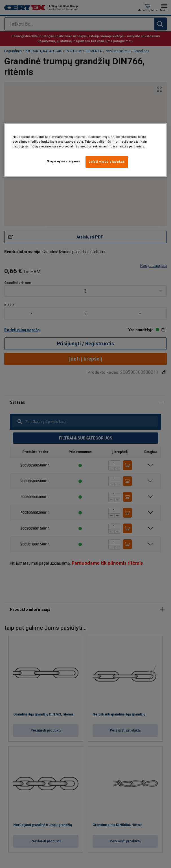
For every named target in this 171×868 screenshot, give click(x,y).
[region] (85, 150)
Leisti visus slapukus (107, 162)
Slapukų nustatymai (63, 161)
